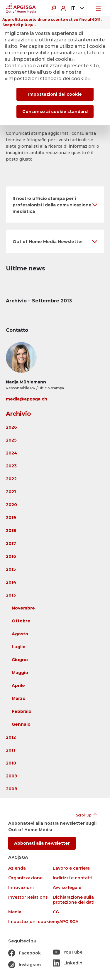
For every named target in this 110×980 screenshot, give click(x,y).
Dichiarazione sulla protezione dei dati (74, 900)
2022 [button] (11, 479)
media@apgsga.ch (27, 399)
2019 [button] (11, 518)
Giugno (20, 660)
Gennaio (21, 724)
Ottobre (21, 621)
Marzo (19, 698)
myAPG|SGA (66, 922)
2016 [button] (11, 556)
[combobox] (76, 8)
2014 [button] (11, 582)
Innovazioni (21, 888)
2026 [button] (11, 427)
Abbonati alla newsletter (42, 843)
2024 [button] (12, 453)
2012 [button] (11, 737)
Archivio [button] (18, 414)
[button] (55, 204)
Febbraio (22, 711)
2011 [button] (10, 750)
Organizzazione (25, 878)
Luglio (19, 647)
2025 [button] (11, 440)
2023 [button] (11, 466)
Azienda (17, 868)
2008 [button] (12, 789)
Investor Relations (28, 897)
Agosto (20, 634)
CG (56, 912)
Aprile (18, 686)
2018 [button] (11, 531)
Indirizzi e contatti (73, 878)
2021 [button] (11, 492)
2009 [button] (12, 776)
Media (15, 912)
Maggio (20, 673)
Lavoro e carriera (71, 868)
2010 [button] (11, 763)
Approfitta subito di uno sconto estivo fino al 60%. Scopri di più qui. (52, 22)
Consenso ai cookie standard (55, 112)
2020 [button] (11, 505)
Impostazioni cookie (31, 922)
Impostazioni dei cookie (55, 94)
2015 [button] (11, 569)
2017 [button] (11, 543)
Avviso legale (67, 888)
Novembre (23, 608)
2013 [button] (11, 595)
